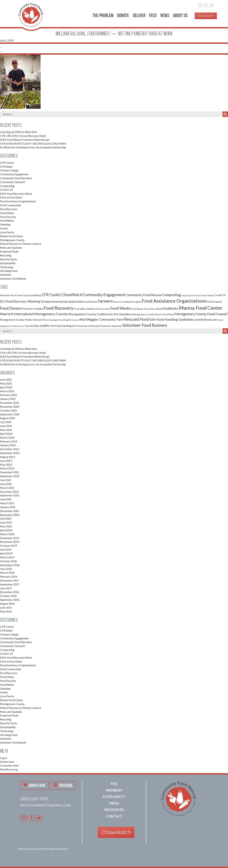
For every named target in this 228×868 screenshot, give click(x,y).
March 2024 (7, 437)
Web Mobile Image (59, 849)
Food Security (8, 217)
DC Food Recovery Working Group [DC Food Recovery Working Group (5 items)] (25, 301)
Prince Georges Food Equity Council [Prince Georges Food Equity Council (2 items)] (61, 320)
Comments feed (9, 765)
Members (114, 790)
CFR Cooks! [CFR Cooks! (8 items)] (51, 295)
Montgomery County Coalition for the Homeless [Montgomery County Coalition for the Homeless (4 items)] (100, 314)
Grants (4, 228)
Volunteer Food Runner (13, 278)
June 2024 (6, 426)
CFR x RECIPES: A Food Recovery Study (23, 136)
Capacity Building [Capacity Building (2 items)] (32, 295)
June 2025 (6, 379)
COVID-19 (6, 190)
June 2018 (6, 569)
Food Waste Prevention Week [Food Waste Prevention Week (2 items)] (146, 309)
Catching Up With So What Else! (19, 132)
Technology (7, 267)
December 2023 (9, 449)
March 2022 (7, 488)
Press (114, 803)
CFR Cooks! (7, 163)
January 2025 (8, 399)
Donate (123, 15)
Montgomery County (12, 240)
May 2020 (6, 526)
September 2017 (10, 584)
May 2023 (6, 465)
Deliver (139, 15)
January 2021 (8, 507)
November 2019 (10, 542)
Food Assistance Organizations (18, 201)
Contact (114, 816)
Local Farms (7, 232)
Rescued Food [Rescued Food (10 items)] (137, 319)
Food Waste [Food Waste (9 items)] (120, 308)
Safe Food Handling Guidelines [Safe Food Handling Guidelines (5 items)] (172, 319)
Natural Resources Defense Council (20, 244)
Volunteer (6, 275)
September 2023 (10, 453)
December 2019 (9, 538)
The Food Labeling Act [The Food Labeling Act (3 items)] (63, 326)
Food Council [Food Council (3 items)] (214, 301)
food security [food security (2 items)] (103, 309)
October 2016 (8, 596)
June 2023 (6, 461)
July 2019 (6, 549)
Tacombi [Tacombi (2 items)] (29, 326)
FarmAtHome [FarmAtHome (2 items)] (91, 302)
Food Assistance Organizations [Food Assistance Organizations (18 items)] (174, 301)
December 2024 (9, 403)
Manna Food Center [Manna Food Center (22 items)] (201, 308)
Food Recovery (9, 209)
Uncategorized (9, 271)
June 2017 (6, 588)
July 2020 (6, 518)
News (165, 15)
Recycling (6, 255)
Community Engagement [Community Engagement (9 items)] (104, 295)
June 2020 (6, 522)
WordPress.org (9, 769)
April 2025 (6, 387)
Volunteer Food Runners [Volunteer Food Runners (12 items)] (145, 325)
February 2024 (9, 441)
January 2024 (8, 445)
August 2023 (7, 457)
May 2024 (6, 430)
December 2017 (9, 580)
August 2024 (7, 418)
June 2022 (6, 484)
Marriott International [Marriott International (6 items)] (17, 314)
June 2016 (6, 607)
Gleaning (5, 224)
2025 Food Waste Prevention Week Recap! (25, 140)
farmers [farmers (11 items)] (105, 301)
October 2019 (8, 546)
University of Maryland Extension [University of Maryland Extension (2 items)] (94, 326)
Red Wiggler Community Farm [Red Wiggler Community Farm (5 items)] (102, 319)
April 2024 (6, 434)
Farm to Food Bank (11, 197)
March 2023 (7, 468)
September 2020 (10, 515)
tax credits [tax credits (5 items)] (42, 325)
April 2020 (6, 530)
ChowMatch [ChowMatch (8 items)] (72, 295)
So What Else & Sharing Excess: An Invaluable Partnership (33, 147)
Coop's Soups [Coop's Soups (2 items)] (207, 295)
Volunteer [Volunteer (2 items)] (117, 326)
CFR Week (6, 167)
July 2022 (6, 480)
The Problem (103, 15)
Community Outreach (13, 182)
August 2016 (7, 604)
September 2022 (10, 476)
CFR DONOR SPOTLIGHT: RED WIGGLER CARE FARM (33, 144)
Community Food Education (16, 178)
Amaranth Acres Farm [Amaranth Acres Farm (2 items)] (11, 295)
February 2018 (9, 576)
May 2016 (6, 611)
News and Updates (11, 248)
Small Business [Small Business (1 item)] (18, 326)
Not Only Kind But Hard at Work (142, 33)
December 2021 (9, 492)
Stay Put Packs (9, 259)
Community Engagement (14, 174)
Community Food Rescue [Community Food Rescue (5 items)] (144, 295)
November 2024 (10, 407)
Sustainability (8, 263)
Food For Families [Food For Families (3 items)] (33, 309)
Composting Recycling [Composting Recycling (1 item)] (190, 295)
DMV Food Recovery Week (16, 194)
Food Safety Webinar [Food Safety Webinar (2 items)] (85, 309)
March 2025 (7, 391)
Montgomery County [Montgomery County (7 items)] (51, 314)
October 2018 (8, 561)
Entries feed (7, 762)
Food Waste (7, 220)
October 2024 (8, 410)
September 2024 (10, 414)
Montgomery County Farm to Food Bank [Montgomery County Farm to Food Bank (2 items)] (153, 314)
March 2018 (7, 573)
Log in (3, 758)
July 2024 (6, 422)
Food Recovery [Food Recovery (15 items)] (58, 308)
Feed (153, 15)
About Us (180, 15)
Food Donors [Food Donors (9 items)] (11, 308)
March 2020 (7, 534)
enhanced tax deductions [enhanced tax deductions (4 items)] (67, 301)
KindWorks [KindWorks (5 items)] (170, 308)
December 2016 (9, 592)
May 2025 (6, 383)
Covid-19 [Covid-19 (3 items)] (220, 295)
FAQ (114, 784)
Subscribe (63, 785)
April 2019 (6, 553)
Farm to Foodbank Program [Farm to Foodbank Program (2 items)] (127, 302)
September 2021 (10, 495)
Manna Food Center (11, 236)
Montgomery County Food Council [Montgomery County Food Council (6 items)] (201, 314)
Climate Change (9, 170)
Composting (7, 186)
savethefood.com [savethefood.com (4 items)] (206, 320)
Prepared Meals (9, 251)
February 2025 (9, 395)
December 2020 (9, 511)
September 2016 (10, 600)
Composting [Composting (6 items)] (171, 295)
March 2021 (7, 503)
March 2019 (7, 557)
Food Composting (10, 205)
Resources (114, 810)
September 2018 (10, 565)
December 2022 (9, 472)
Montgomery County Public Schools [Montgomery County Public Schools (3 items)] (21, 320)
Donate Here (34, 785)
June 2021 (6, 499)
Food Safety (7, 213)
